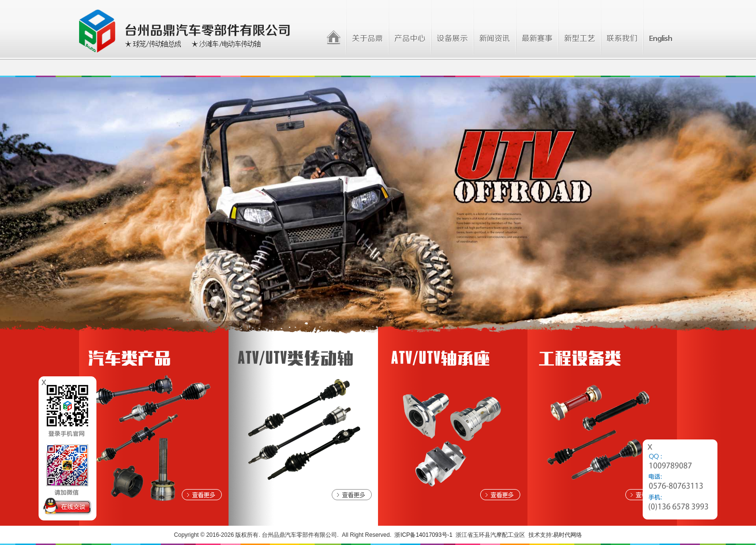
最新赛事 (537, 39)
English (661, 39)
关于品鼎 (367, 39)
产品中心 (410, 39)
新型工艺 (580, 39)
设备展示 (452, 39)
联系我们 (622, 39)
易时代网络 (567, 535)
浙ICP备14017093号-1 (423, 535)
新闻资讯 (495, 39)
